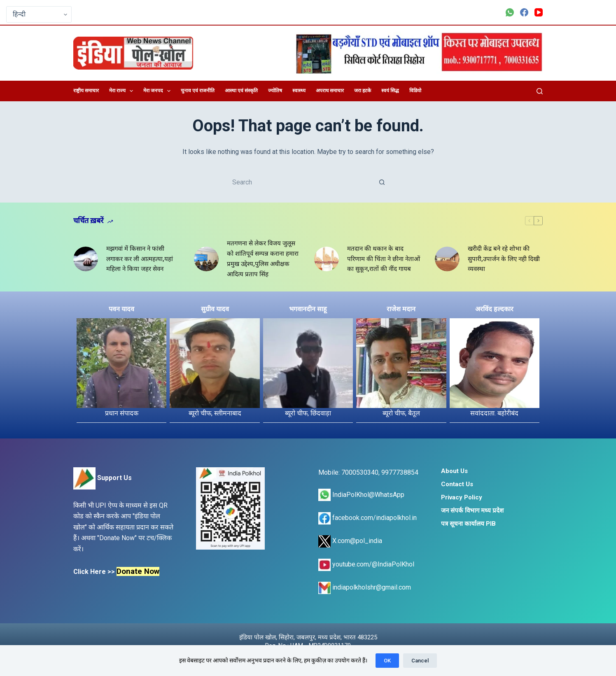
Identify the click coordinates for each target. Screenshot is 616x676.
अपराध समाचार (330, 91)
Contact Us (457, 484)
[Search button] (382, 182)
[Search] (540, 91)
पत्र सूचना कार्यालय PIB (468, 524)
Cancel (420, 661)
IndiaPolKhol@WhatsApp (361, 495)
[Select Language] (39, 14)
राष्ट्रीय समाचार (86, 91)
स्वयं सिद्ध (390, 91)
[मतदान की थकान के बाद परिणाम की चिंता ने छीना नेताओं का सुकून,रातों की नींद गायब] (327, 259)
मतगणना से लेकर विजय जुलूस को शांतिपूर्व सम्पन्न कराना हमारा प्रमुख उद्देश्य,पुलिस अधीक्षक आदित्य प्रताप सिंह (263, 259)
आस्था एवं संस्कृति (241, 91)
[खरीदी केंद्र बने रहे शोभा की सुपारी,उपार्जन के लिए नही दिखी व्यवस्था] (447, 259)
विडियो (415, 91)
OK (387, 661)
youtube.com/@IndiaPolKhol (366, 564)
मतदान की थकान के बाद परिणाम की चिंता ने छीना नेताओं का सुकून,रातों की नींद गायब (384, 259)
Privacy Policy (462, 497)
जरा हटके (363, 91)
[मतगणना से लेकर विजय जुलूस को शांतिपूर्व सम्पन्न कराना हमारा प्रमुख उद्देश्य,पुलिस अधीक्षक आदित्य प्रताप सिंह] (206, 259)
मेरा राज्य (123, 91)
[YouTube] (539, 12)
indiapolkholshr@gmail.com (365, 587)
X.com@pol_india (350, 541)
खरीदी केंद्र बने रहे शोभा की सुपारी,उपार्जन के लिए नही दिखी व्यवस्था (504, 259)
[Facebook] (524, 12)
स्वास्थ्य (299, 91)
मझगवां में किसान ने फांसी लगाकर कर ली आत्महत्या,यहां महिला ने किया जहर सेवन (140, 259)
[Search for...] (300, 182)
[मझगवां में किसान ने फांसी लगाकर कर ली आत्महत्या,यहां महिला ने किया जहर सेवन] (86, 259)
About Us (454, 471)
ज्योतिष (275, 91)
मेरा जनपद (158, 91)
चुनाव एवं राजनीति (198, 91)
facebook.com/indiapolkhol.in (367, 518)
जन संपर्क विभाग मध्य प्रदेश (472, 510)
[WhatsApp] (510, 12)
